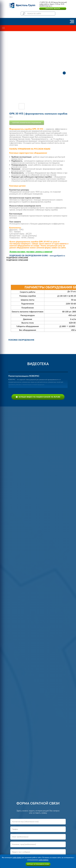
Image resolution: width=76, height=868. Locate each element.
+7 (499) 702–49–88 (46, 2)
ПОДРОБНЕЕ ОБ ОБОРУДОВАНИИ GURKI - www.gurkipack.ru (37, 256)
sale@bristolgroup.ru (46, 6)
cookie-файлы (17, 858)
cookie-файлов (43, 860)
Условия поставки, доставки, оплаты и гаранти (30, 252)
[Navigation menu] (72, 22)
